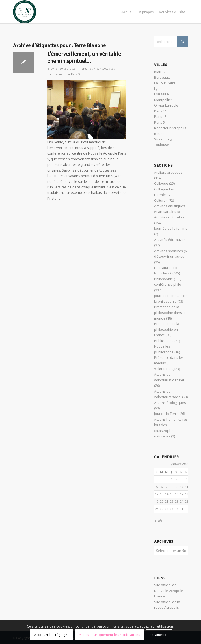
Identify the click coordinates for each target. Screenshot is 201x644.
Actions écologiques (170, 403)
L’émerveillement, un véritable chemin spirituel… (84, 57)
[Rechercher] (171, 42)
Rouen (159, 134)
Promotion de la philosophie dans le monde (170, 313)
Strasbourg (163, 139)
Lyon (158, 89)
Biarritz (160, 72)
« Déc (158, 521)
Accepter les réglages (52, 635)
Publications (164, 341)
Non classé (163, 273)
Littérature (162, 268)
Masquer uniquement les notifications (110, 635)
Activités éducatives (170, 240)
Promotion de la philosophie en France (167, 329)
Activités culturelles (169, 217)
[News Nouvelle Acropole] (25, 12)
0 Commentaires (81, 69)
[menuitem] (128, 12)
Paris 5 (76, 74)
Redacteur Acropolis (170, 128)
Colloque (161, 183)
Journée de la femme (171, 228)
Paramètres (159, 635)
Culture (160, 200)
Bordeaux (162, 77)
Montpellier (163, 100)
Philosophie (164, 279)
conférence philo (168, 284)
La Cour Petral (165, 83)
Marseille (161, 94)
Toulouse (162, 145)
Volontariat (163, 369)
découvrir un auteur (170, 256)
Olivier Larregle (166, 105)
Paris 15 (160, 117)
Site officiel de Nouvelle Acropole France (169, 590)
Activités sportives (169, 251)
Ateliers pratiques (168, 172)
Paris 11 (160, 111)
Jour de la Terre (166, 414)
